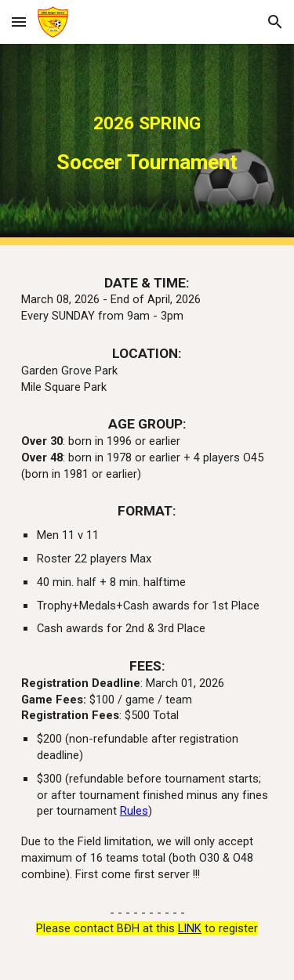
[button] (19, 22)
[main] (147, 145)
